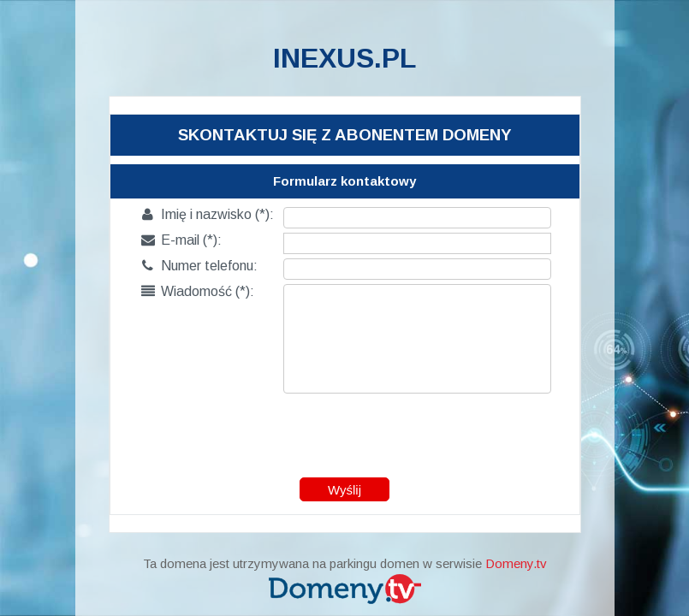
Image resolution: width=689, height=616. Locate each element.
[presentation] (346, 431)
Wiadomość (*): (198, 291)
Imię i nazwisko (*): (208, 214)
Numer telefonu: (199, 266)
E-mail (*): (181, 240)
